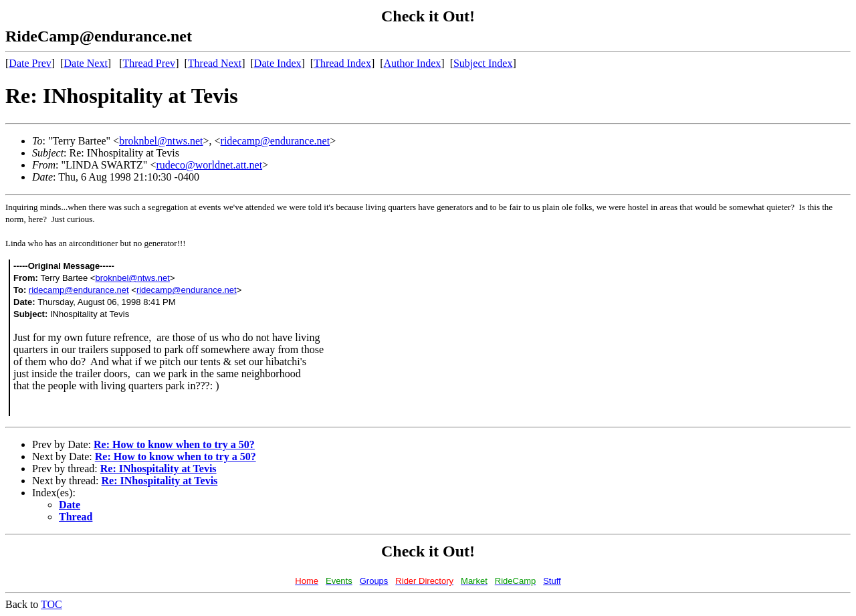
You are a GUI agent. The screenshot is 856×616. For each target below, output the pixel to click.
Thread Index (342, 63)
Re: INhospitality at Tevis (158, 469)
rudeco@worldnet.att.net (209, 165)
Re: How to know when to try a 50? (174, 444)
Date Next (86, 63)
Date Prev (30, 63)
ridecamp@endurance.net (276, 141)
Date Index (278, 63)
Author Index (413, 63)
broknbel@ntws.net (161, 141)
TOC (51, 604)
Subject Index (483, 63)
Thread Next (215, 63)
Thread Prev (149, 63)
